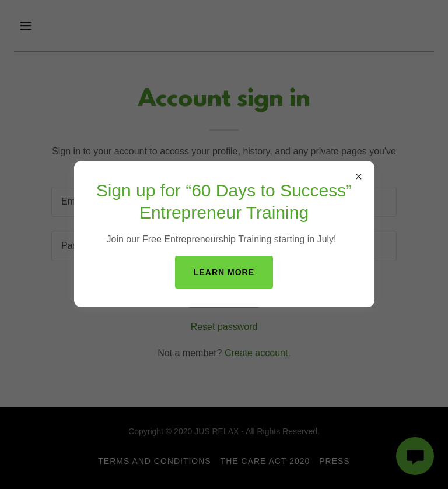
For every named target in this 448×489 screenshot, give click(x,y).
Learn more (224, 272)
